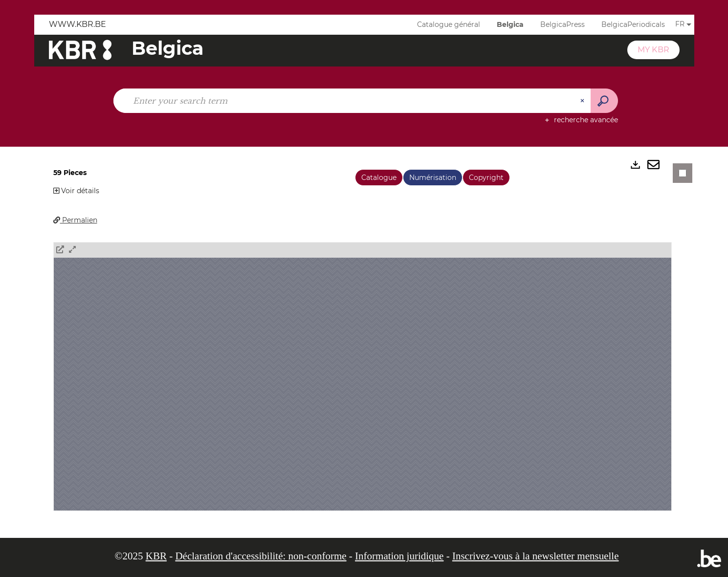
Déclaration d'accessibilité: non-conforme (261, 556)
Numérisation (433, 178)
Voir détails (76, 191)
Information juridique (399, 556)
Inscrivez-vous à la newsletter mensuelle (536, 556)
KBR (156, 556)
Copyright (486, 178)
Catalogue (379, 178)
